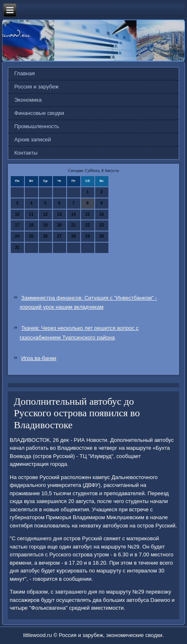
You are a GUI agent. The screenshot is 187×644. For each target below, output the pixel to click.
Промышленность (37, 126)
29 (88, 236)
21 (73, 225)
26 (45, 236)
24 (17, 236)
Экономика (28, 100)
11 (31, 214)
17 (17, 225)
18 (31, 225)
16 (102, 214)
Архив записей (33, 140)
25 (31, 236)
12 (45, 214)
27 (59, 236)
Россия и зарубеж (37, 87)
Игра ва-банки (39, 358)
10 (17, 214)
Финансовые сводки (39, 113)
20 (59, 225)
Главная (25, 73)
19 (45, 225)
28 (73, 236)
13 (59, 214)
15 (88, 214)
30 (102, 236)
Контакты (26, 153)
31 (17, 247)
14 (73, 214)
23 (102, 225)
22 (88, 225)
